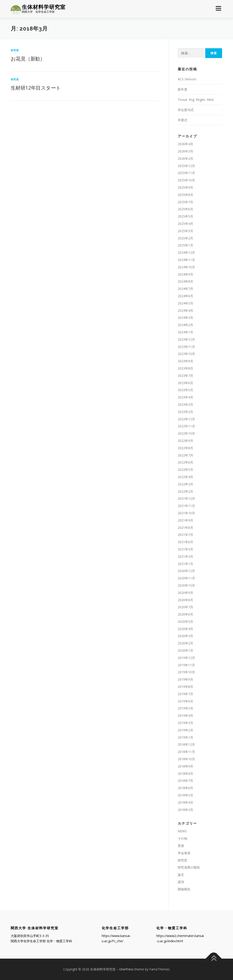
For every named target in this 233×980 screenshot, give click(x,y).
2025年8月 (185, 195)
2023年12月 (186, 339)
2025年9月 (185, 187)
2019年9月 (185, 679)
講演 (181, 882)
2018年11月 (186, 752)
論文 (181, 875)
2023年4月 (185, 397)
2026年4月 (185, 144)
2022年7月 (185, 455)
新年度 (182, 89)
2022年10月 (186, 433)
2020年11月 (186, 578)
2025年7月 (185, 202)
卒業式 (182, 120)
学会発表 (184, 853)
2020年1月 (185, 650)
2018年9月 (185, 766)
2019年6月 (185, 701)
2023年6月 (185, 383)
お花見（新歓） (28, 58)
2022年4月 (185, 477)
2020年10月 (186, 585)
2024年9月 (185, 274)
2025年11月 (186, 173)
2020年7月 (185, 607)
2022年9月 (185, 441)
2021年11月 (186, 506)
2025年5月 (185, 216)
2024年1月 (185, 332)
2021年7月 (185, 535)
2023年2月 (185, 412)
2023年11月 (186, 347)
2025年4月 (185, 224)
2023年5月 (185, 390)
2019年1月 (185, 737)
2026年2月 (185, 158)
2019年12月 (186, 658)
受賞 (181, 846)
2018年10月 (186, 759)
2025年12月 (186, 166)
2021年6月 (185, 542)
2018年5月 (185, 795)
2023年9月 (185, 361)
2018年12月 (186, 745)
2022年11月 (186, 426)
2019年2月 (185, 730)
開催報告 (184, 889)
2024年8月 (185, 282)
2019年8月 (185, 687)
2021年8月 (185, 528)
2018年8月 (185, 774)
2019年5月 (185, 708)
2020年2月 (185, 643)
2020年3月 (185, 636)
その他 (182, 838)
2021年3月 (185, 556)
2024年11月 (186, 260)
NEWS (182, 831)
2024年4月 (185, 310)
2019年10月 (186, 672)
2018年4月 (185, 802)
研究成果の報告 (189, 867)
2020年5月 (185, 622)
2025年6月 (185, 209)
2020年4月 (185, 629)
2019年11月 (186, 665)
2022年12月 (186, 419)
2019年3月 (185, 723)
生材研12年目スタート (36, 88)
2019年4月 (185, 715)
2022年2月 (185, 491)
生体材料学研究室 (44, 7)
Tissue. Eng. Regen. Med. (196, 100)
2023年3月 (185, 404)
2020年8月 (185, 600)
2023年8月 (185, 368)
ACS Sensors (187, 79)
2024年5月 (185, 303)
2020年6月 (185, 614)
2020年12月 (186, 571)
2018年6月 (185, 788)
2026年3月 (185, 151)
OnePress (126, 969)
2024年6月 (185, 296)
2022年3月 (185, 484)
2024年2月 (185, 325)
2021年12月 (186, 498)
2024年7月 (185, 289)
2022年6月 (185, 462)
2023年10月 (186, 354)
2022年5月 (185, 470)
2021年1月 (185, 564)
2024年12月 (186, 252)
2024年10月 (186, 267)
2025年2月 (185, 238)
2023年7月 (185, 376)
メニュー (218, 9)
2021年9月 (185, 520)
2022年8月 (185, 448)
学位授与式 (186, 110)
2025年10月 (186, 180)
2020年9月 (185, 593)
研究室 (15, 50)
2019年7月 (185, 694)
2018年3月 (185, 810)
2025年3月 (185, 231)
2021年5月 (185, 549)
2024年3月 (185, 318)
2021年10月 (186, 513)
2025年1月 (185, 245)
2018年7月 (185, 781)
